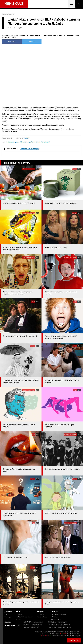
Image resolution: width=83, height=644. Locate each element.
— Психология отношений (25, 617)
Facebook (12, 42)
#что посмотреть (13, 142)
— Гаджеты (41, 614)
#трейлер (31, 142)
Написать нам (74, 640)
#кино (38, 142)
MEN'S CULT (33, 625)
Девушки (8, 611)
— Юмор (19, 614)
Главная (4, 14)
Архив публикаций (12, 625)
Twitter (32, 42)
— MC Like (8, 614)
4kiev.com (31, 627)
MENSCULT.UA (57, 622)
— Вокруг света (56, 619)
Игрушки (40, 611)
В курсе (8, 622)
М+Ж (18, 611)
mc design (63, 634)
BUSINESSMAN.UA (59, 625)
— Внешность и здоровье (59, 614)
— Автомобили (42, 617)
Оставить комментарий (30, 149)
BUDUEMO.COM (59, 627)
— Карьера (54, 617)
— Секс (19, 619)
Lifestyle (54, 611)
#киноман (44, 142)
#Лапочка (23, 142)
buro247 (27, 138)
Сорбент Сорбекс (45, 636)
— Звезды (8, 617)
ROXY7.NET (34, 622)
